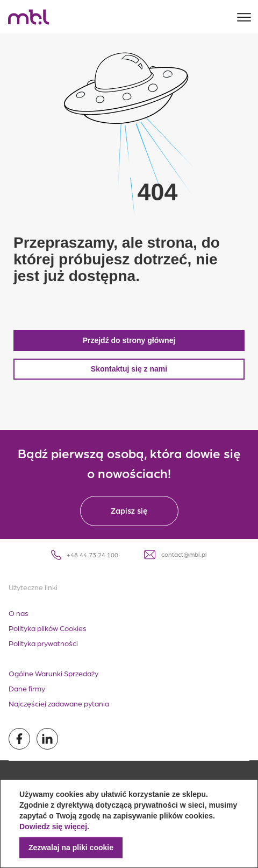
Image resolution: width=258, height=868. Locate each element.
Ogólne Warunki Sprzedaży (53, 673)
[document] (129, 824)
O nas (19, 613)
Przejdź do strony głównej (129, 340)
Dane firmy (27, 688)
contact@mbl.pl (175, 555)
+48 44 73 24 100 (85, 555)
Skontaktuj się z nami (129, 369)
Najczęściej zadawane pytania (59, 703)
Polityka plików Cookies (48, 628)
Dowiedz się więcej (53, 827)
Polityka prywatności (43, 643)
